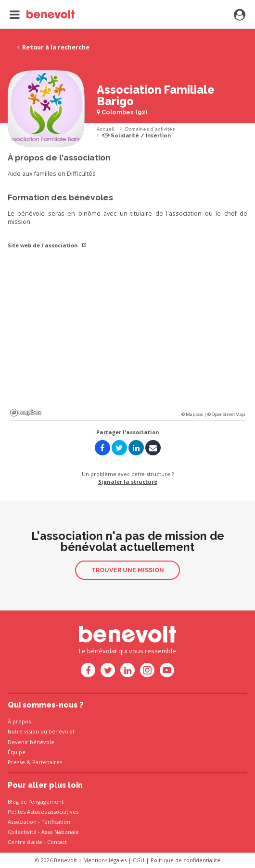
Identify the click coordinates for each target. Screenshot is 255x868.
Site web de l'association (47, 245)
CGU (139, 860)
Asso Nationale (60, 832)
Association (22, 822)
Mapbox (26, 413)
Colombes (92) (122, 112)
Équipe (17, 752)
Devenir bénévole (31, 742)
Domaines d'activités (150, 129)
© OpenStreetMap (226, 414)
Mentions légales (105, 860)
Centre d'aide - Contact (37, 842)
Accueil (106, 129)
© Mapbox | (194, 414)
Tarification (56, 822)
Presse (16, 762)
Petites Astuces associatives (43, 812)
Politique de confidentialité (185, 860)
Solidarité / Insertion (137, 136)
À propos (19, 721)
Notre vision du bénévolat (41, 731)
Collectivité (22, 832)
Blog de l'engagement (36, 801)
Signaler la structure (128, 482)
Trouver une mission (128, 570)
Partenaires (47, 762)
